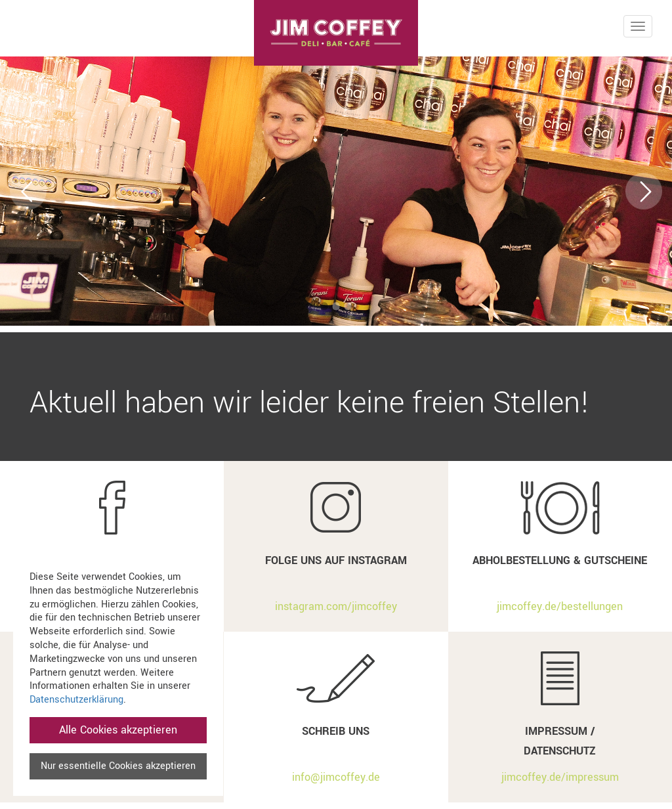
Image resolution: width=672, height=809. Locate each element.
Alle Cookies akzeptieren (118, 730)
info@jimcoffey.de (336, 777)
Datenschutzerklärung (76, 700)
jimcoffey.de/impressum (560, 777)
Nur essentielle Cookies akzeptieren (118, 766)
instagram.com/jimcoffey (336, 606)
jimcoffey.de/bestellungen (560, 606)
